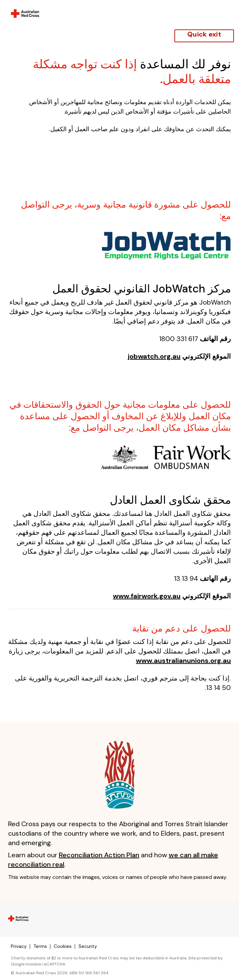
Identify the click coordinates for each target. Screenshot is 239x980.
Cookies (63, 946)
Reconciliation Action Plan (99, 855)
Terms (40, 946)
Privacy (19, 946)
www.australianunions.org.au (183, 661)
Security (88, 946)
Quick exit (204, 34)
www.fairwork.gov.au (147, 596)
